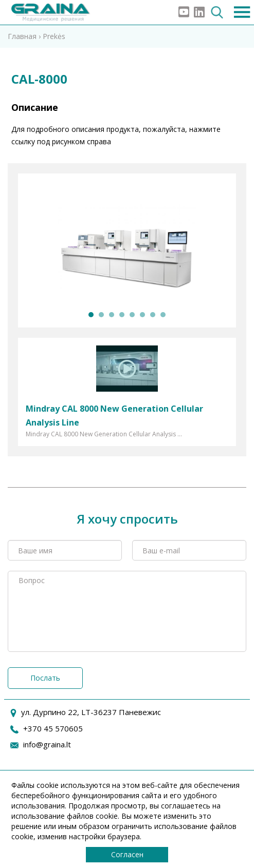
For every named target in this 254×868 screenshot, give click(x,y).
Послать (45, 678)
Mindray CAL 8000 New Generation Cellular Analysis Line (114, 416)
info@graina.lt (47, 744)
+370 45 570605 (53, 728)
